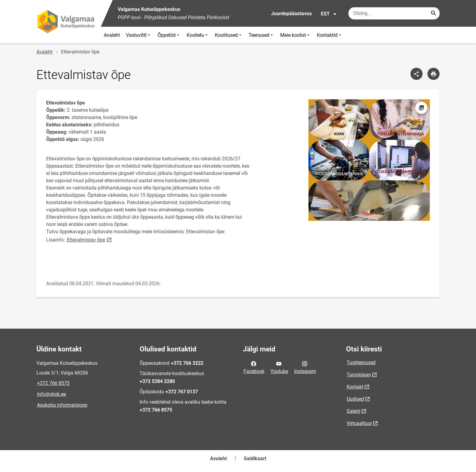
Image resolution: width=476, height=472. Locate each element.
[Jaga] (416, 74)
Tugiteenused (361, 363)
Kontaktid (330, 35)
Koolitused (229, 35)
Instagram (305, 367)
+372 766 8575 (53, 383)
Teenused (261, 35)
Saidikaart (255, 458)
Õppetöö (169, 35)
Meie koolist (296, 35)
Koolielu (198, 35)
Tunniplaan (359, 375)
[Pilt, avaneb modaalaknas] (369, 160)
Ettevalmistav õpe (90, 239)
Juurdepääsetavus (291, 14)
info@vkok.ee (51, 394)
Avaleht (112, 35)
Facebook (254, 367)
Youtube (279, 367)
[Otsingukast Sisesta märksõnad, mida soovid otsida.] (394, 13)
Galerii (354, 411)
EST (329, 14)
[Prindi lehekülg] (433, 74)
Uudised (355, 399)
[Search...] (433, 13)
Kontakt (355, 387)
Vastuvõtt (139, 35)
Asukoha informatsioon (62, 405)
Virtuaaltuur (359, 423)
